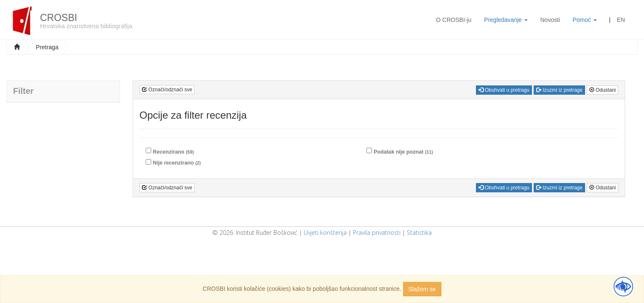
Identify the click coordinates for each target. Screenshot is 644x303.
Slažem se (422, 289)
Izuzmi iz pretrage (559, 90)
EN (621, 20)
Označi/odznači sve (167, 90)
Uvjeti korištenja (325, 233)
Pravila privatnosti (377, 233)
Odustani (603, 90)
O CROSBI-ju (454, 20)
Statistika (419, 233)
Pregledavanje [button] (506, 20)
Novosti (550, 20)
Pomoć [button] (584, 20)
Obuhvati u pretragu (504, 90)
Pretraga (47, 47)
